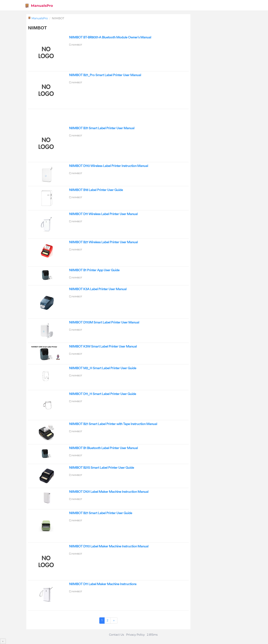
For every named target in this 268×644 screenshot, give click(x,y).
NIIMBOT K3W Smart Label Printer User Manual (103, 346)
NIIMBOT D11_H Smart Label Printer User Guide (103, 394)
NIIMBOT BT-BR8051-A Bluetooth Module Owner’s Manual (110, 37)
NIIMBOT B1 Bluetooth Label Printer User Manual (103, 448)
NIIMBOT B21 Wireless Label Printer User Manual (103, 242)
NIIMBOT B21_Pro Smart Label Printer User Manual (105, 75)
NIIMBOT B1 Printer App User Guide (94, 270)
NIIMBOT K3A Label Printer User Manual (98, 289)
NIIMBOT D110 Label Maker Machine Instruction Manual (109, 546)
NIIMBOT (77, 45)
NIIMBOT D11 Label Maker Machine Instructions (103, 584)
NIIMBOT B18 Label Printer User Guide (96, 190)
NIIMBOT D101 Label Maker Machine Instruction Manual (109, 492)
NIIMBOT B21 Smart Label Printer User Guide (101, 513)
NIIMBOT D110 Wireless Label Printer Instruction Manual (109, 166)
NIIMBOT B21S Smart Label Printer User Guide (102, 468)
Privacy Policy (135, 635)
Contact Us (117, 635)
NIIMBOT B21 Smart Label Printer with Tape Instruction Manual (113, 424)
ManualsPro (39, 6)
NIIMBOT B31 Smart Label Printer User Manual (102, 128)
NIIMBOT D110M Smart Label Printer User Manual (104, 322)
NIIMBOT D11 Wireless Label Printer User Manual (103, 214)
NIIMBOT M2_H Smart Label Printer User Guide (103, 368)
